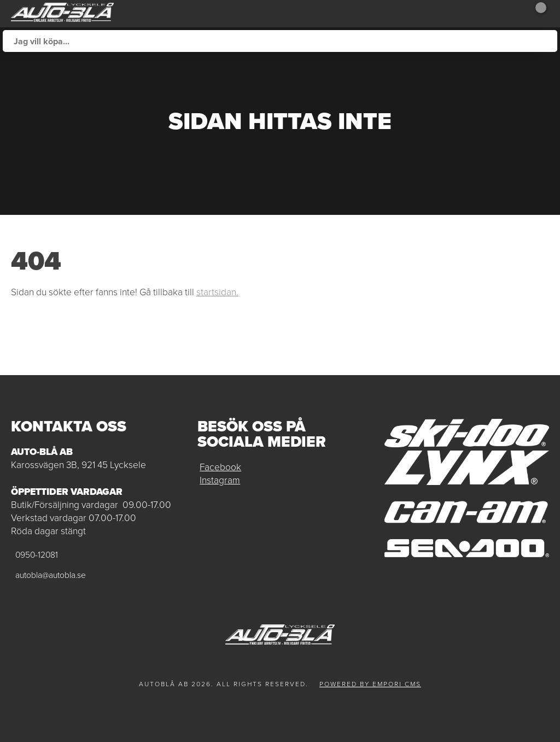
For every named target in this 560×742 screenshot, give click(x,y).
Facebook (220, 467)
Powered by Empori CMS (370, 684)
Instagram (220, 480)
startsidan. (217, 292)
